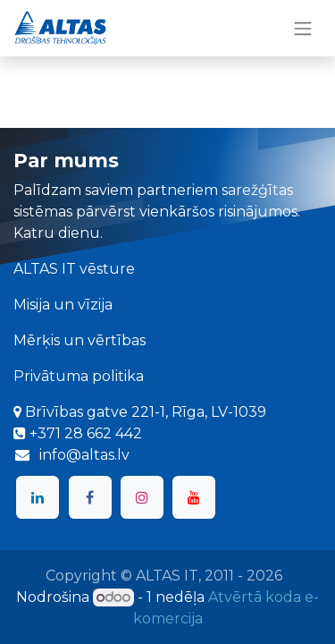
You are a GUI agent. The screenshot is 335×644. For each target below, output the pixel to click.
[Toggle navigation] (303, 28)
